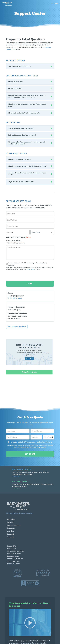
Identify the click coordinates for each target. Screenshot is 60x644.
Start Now (29, 359)
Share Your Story (14, 561)
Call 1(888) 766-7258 (16, 296)
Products (11, 528)
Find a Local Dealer (22, 469)
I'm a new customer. (15, 240)
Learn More (16, 477)
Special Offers (12, 546)
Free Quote (11, 549)
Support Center (20, 481)
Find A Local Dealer (14, 554)
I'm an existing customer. (17, 243)
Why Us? (11, 522)
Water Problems (14, 525)
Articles (10, 531)
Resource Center (13, 564)
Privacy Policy (30, 269)
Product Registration (15, 559)
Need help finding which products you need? (29, 346)
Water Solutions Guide (16, 551)
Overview (11, 519)
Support (11, 534)
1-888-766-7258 (46, 205)
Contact (11, 537)
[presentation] (20, 275)
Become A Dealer (13, 556)
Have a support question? (17, 326)
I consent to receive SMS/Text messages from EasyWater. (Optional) (28, 264)
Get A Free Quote (15, 298)
